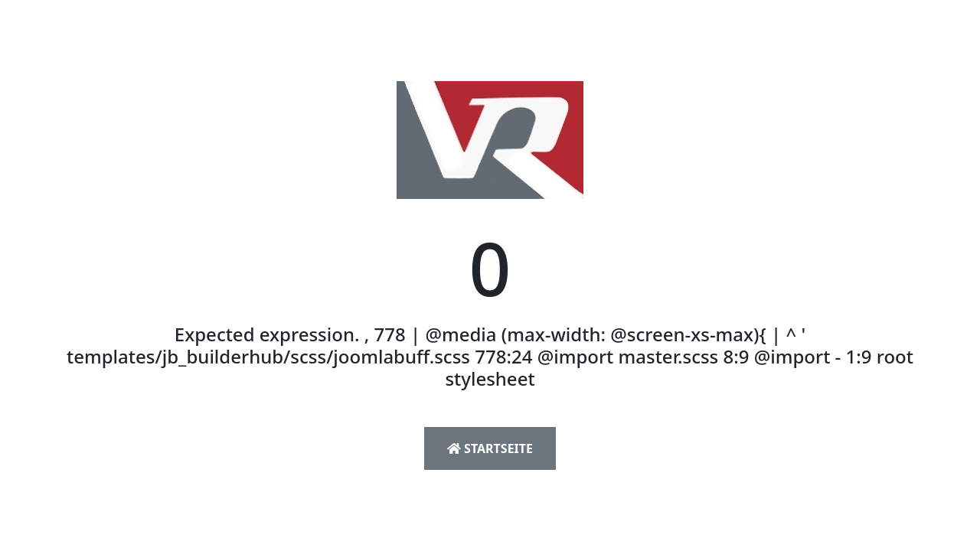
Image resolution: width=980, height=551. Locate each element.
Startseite (490, 448)
